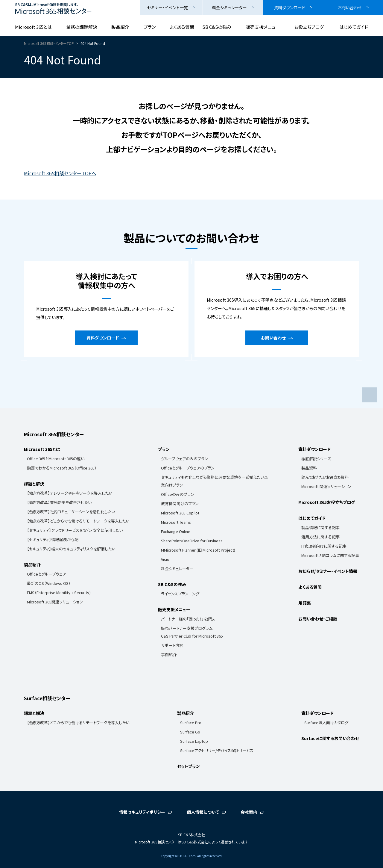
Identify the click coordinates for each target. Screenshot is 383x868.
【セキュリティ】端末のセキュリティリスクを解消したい (71, 549)
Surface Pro (191, 723)
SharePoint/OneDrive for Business (192, 541)
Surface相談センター (47, 698)
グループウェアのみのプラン (184, 459)
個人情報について (203, 812)
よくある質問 (182, 27)
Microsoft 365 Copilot (180, 513)
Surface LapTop (194, 741)
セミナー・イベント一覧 (168, 7)
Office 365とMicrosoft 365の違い (56, 459)
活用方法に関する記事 (320, 537)
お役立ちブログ (309, 27)
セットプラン (189, 766)
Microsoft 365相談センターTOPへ (60, 173)
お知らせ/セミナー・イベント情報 (328, 571)
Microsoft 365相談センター (54, 434)
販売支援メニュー (263, 27)
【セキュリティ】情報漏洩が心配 (53, 539)
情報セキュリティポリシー (142, 812)
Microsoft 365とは (33, 27)
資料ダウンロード (289, 7)
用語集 (305, 603)
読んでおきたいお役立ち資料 (325, 477)
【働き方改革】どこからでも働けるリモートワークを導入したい (78, 521)
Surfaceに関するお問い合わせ (330, 738)
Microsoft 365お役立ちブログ (327, 502)
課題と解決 (34, 484)
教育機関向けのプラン (180, 504)
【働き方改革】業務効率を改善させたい (59, 502)
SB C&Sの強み (217, 27)
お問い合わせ (350, 7)
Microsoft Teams (176, 522)
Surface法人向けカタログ (326, 723)
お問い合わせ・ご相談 (318, 619)
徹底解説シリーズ (316, 459)
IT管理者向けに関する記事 (324, 546)
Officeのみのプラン (178, 494)
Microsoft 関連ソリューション (326, 486)
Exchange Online (176, 531)
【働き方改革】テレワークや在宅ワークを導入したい (70, 493)
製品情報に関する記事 (320, 527)
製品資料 (309, 468)
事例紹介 (169, 655)
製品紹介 (120, 27)
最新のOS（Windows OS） (49, 583)
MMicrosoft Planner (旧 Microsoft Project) (198, 550)
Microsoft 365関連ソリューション (55, 602)
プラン (150, 27)
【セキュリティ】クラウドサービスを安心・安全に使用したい (75, 530)
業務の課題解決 (82, 27)
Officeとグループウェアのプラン (188, 468)
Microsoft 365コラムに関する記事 (330, 555)
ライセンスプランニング (180, 594)
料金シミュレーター (229, 7)
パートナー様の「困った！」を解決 (188, 619)
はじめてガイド (354, 27)
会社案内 (249, 812)
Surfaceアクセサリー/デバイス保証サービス (217, 750)
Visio (165, 559)
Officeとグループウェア (47, 574)
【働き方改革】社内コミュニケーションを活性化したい (71, 512)
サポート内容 (172, 645)
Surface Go (190, 732)
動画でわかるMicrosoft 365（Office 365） (62, 468)
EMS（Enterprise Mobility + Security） (59, 592)
